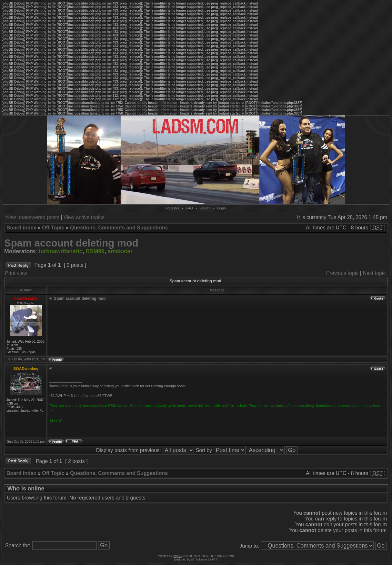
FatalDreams (26, 298)
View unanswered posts (32, 217)
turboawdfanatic (61, 251)
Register (173, 208)
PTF (215, 560)
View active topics (84, 217)
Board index (21, 228)
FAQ (189, 208)
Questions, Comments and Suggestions (119, 228)
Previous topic (342, 273)
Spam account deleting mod (71, 243)
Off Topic (53, 228)
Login (221, 208)
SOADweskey (26, 369)
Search (205, 208)
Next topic (374, 273)
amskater (120, 251)
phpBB (177, 556)
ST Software (199, 560)
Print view (16, 273)
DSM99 (95, 251)
